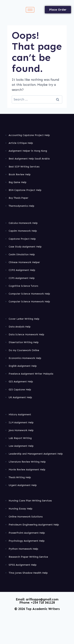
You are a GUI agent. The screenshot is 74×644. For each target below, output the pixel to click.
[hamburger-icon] (30, 10)
